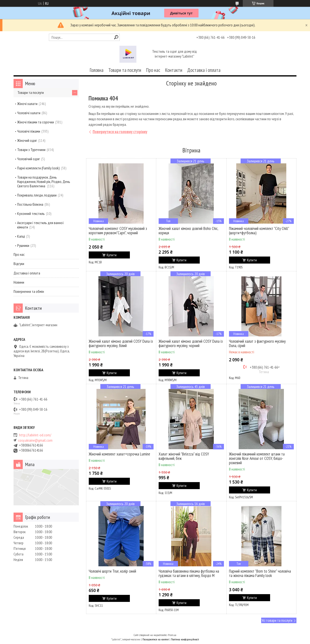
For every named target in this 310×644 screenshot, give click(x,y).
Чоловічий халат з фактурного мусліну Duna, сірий (257, 343)
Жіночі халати (27, 104)
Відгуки (19, 264)
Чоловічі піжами (29, 131)
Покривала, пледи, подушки (37, 195)
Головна (97, 70)
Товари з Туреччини (31, 150)
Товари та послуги (125, 70)
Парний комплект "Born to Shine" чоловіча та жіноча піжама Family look (260, 573)
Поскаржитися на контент (156, 639)
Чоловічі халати (29, 113)
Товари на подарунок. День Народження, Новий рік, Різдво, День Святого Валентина (44, 182)
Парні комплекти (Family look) (38, 168)
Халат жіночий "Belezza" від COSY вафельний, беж (184, 456)
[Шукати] (116, 37)
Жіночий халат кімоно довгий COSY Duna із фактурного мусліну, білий (121, 343)
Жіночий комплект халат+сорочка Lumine (119, 454)
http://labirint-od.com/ (35, 435)
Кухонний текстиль (31, 213)
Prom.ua (172, 635)
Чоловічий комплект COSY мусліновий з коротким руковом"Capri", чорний (118, 231)
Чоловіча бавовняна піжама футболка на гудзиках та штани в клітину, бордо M (189, 573)
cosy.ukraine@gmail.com (35, 440)
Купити (112, 255)
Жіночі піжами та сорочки (36, 122)
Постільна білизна (30, 204)
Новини (19, 282)
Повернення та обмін (29, 291)
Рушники (23, 245)
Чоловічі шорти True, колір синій (112, 571)
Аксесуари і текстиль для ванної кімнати (41, 225)
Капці (21, 236)
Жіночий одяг (27, 140)
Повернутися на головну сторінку (120, 132)
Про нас (153, 70)
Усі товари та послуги (277, 620)
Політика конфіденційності (185, 639)
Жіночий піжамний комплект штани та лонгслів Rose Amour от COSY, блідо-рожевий (257, 458)
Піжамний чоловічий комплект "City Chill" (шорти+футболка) (259, 231)
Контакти (174, 70)
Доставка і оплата (204, 70)
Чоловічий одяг (29, 159)
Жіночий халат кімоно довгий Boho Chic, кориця (188, 231)
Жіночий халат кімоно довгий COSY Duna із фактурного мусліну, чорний (191, 343)
